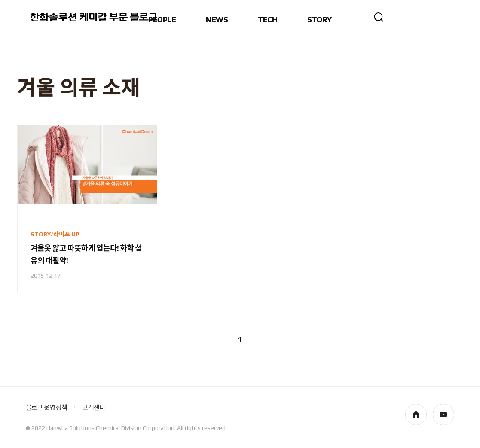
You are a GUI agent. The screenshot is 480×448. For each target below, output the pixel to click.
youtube (443, 414)
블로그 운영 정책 (46, 407)
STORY (319, 20)
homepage (416, 414)
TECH (268, 20)
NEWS (217, 20)
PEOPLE (162, 20)
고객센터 (93, 407)
